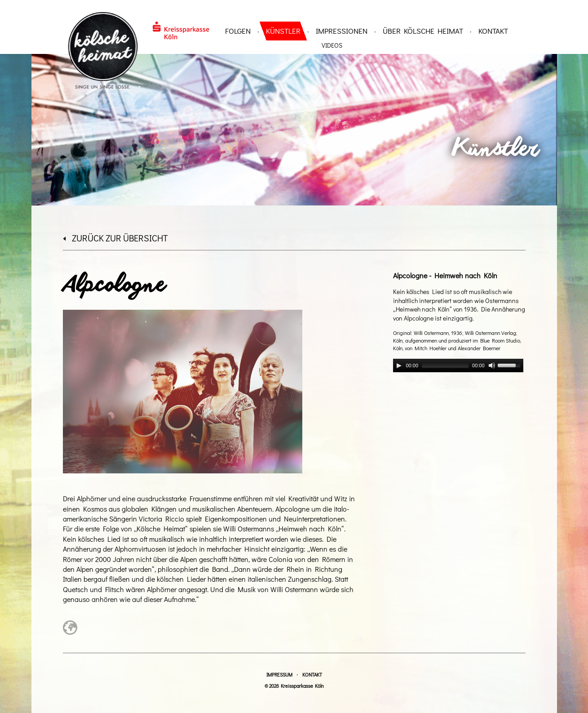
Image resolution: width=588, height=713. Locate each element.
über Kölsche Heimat (423, 31)
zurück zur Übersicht (115, 238)
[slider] (445, 365)
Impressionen (342, 31)
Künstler (283, 31)
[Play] (399, 365)
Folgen (238, 31)
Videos (332, 45)
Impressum (279, 675)
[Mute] (492, 365)
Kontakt (493, 31)
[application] (458, 365)
